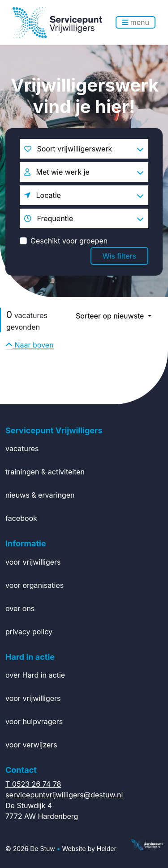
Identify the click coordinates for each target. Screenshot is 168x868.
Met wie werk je (57, 172)
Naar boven (30, 345)
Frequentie (49, 218)
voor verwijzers (31, 745)
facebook (21, 518)
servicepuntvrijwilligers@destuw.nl (64, 795)
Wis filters (119, 256)
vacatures (22, 449)
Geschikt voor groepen (69, 241)
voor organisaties (34, 585)
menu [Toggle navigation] (136, 22)
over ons (20, 608)
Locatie (43, 195)
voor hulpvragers (34, 721)
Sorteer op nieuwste (111, 316)
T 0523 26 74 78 (33, 784)
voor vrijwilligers (33, 562)
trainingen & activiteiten (45, 472)
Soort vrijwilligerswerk (68, 149)
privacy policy (29, 632)
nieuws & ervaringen (40, 495)
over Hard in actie (35, 675)
